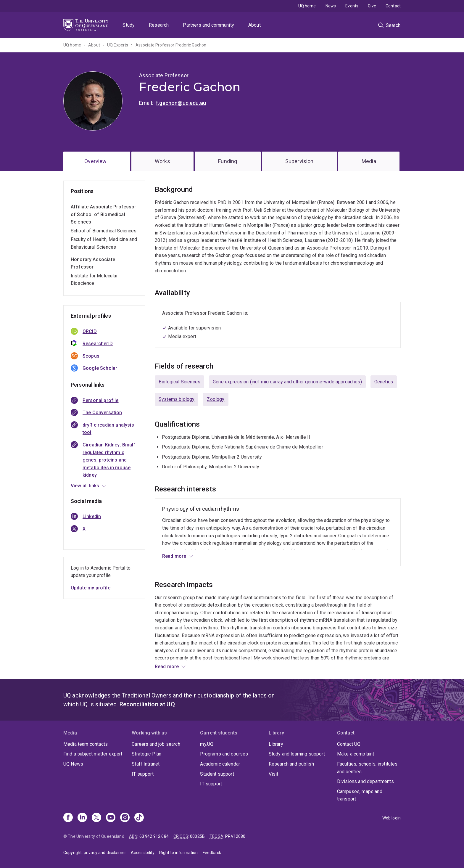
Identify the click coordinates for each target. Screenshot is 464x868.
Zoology (216, 399)
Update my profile (91, 588)
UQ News (73, 764)
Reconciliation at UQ (147, 704)
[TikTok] (139, 818)
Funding (228, 161)
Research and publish (291, 764)
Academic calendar (220, 764)
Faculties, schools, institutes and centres (367, 768)
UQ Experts (118, 45)
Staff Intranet (146, 764)
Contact (393, 6)
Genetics (384, 382)
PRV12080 (235, 836)
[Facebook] (68, 818)
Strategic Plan (146, 754)
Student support (217, 774)
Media (369, 161)
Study (129, 25)
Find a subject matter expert (93, 754)
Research (159, 25)
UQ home (307, 6)
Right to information (178, 853)
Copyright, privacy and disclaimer (95, 853)
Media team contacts (86, 744)
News (331, 6)
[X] (96, 818)
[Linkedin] (82, 818)
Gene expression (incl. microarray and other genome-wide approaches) (287, 382)
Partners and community (208, 25)
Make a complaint (356, 754)
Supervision (299, 161)
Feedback (212, 853)
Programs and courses (224, 754)
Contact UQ (349, 744)
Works (162, 161)
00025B (197, 836)
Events (352, 6)
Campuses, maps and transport (360, 795)
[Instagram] (125, 818)
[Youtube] (111, 818)
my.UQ (207, 744)
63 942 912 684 (154, 836)
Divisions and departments (365, 781)
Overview (95, 161)
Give (372, 6)
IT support (143, 774)
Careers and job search (156, 744)
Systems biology (177, 399)
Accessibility (143, 853)
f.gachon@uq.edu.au (181, 103)
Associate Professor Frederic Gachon (171, 45)
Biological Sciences (179, 382)
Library (276, 744)
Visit (274, 774)
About (254, 25)
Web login (391, 818)
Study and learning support (297, 754)
